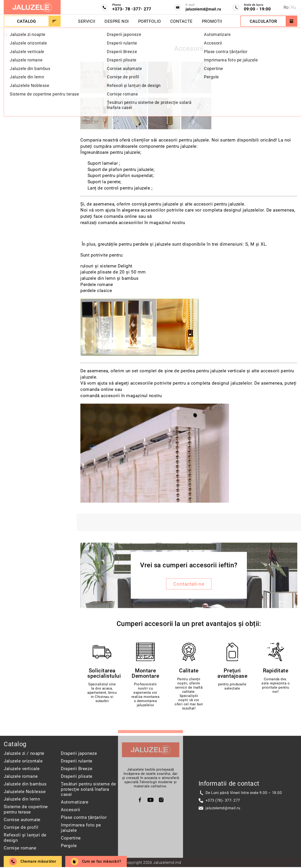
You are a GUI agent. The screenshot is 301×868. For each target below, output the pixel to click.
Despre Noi (117, 21)
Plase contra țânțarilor (84, 817)
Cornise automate (22, 820)
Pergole (69, 846)
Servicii (87, 21)
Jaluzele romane (21, 776)
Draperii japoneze (79, 753)
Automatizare (75, 802)
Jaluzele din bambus (25, 784)
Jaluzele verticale (22, 769)
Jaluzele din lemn (22, 799)
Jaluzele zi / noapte (24, 753)
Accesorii (71, 810)
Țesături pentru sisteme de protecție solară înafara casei (88, 789)
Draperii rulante (77, 761)
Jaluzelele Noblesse (25, 792)
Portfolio (150, 21)
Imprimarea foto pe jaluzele (81, 828)
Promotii (212, 21)
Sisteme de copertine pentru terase (26, 809)
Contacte (181, 21)
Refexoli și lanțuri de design (25, 838)
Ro (286, 7)
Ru (294, 7)
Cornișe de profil (21, 827)
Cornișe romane (20, 848)
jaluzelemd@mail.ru (223, 808)
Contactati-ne (189, 585)
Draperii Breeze (77, 769)
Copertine (71, 838)
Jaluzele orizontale (23, 761)
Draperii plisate (77, 776)
